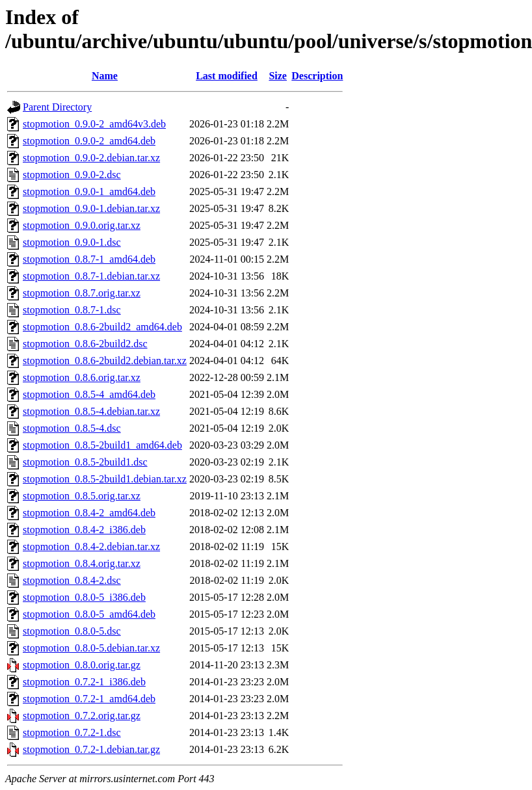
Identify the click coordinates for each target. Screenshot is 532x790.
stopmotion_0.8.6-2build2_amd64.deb (102, 327)
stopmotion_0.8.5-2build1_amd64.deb (102, 445)
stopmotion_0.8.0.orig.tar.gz (82, 665)
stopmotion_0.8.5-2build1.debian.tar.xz (105, 479)
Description (317, 76)
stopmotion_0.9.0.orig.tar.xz (82, 225)
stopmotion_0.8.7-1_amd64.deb (89, 259)
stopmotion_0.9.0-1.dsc (72, 242)
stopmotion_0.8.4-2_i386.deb (84, 530)
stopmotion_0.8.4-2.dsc (72, 580)
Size (278, 76)
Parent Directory (57, 107)
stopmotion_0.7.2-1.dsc (72, 732)
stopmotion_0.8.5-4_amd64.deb (89, 394)
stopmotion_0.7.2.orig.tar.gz (82, 716)
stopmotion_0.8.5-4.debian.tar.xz (91, 411)
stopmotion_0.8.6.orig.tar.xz (82, 377)
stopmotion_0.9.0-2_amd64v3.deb (94, 124)
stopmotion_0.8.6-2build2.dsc (85, 344)
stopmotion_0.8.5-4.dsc (72, 428)
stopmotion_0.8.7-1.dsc (72, 310)
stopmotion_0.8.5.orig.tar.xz (82, 496)
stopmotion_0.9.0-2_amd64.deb (89, 141)
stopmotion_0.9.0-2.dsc (72, 175)
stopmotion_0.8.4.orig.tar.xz (82, 563)
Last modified (227, 76)
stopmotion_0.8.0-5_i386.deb (84, 597)
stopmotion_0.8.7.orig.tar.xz (82, 293)
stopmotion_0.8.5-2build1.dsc (85, 462)
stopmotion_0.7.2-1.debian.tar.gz (91, 749)
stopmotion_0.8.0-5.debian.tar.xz (91, 648)
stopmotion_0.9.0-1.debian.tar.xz (91, 208)
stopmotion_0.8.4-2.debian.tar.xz (91, 546)
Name (105, 76)
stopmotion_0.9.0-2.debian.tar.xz (91, 158)
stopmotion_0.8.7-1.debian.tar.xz (91, 276)
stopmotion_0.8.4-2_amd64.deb (89, 513)
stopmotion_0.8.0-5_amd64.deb (89, 614)
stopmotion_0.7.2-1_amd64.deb (89, 699)
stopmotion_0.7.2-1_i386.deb (84, 682)
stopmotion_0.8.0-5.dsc (72, 631)
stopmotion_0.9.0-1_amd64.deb (89, 191)
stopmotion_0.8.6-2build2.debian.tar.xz (105, 361)
